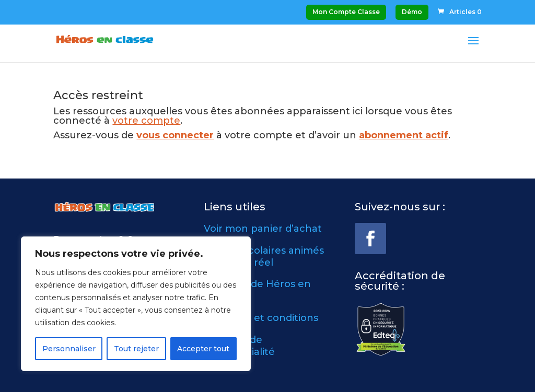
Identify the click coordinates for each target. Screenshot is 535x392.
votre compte (146, 121)
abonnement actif (404, 135)
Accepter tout (203, 349)
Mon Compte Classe (346, 12)
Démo (412, 12)
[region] (136, 304)
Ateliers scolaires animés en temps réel (264, 257)
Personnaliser (69, 349)
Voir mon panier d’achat (263, 229)
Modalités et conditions (261, 318)
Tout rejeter (136, 349)
